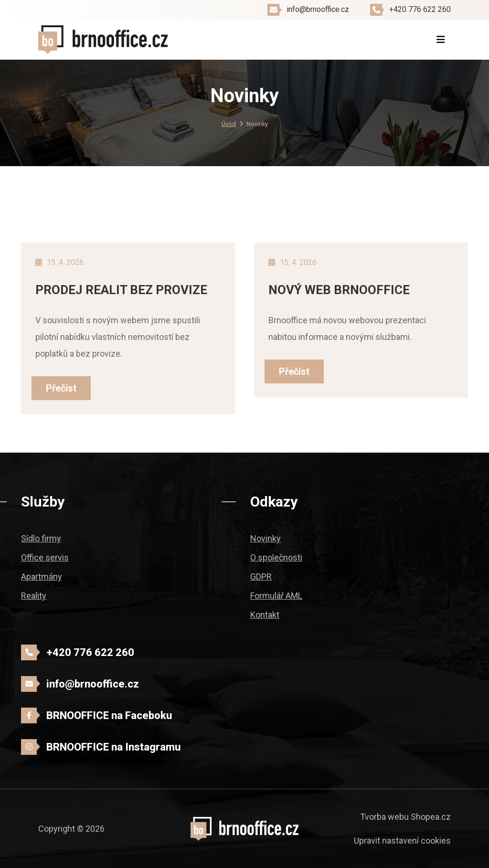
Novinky (266, 538)
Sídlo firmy (41, 538)
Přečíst (61, 388)
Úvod (229, 124)
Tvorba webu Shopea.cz (405, 817)
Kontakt (265, 615)
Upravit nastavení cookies (402, 841)
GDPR (261, 577)
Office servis (45, 557)
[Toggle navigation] (441, 40)
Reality (34, 596)
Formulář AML (276, 596)
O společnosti (276, 557)
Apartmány (42, 577)
